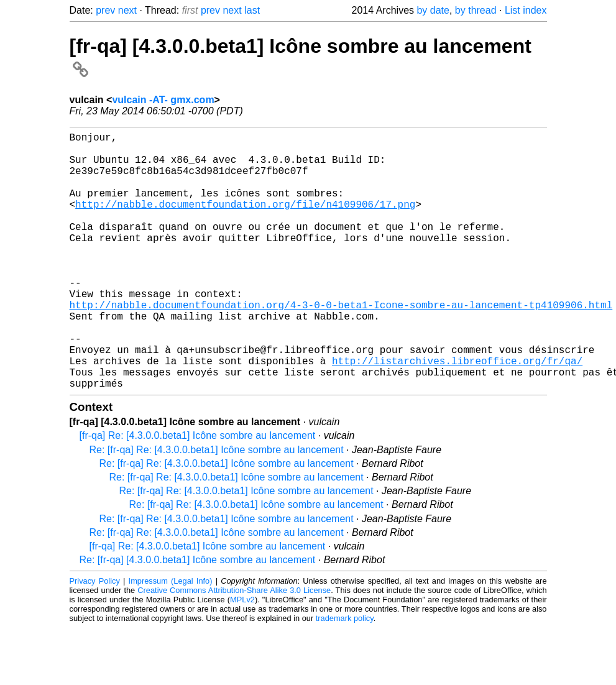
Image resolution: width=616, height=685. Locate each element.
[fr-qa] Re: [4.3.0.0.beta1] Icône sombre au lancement (198, 493)
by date (433, 10)
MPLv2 (242, 657)
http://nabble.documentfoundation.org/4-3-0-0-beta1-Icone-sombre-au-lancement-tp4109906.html (341, 344)
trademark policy (345, 675)
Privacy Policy (95, 638)
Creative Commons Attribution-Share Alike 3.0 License (234, 647)
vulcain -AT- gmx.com (163, 100)
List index (526, 10)
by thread (476, 10)
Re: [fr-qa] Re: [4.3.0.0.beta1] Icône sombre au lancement (217, 507)
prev (105, 10)
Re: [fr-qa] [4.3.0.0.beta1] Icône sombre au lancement (198, 617)
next (127, 10)
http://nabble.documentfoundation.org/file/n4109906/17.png (245, 221)
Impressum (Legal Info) (171, 638)
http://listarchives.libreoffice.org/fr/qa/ (457, 413)
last (252, 10)
